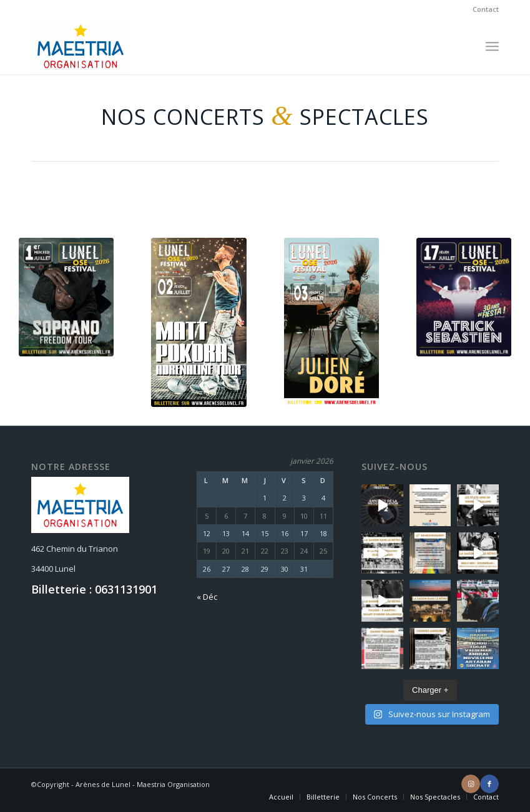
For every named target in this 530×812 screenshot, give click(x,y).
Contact (486, 9)
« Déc (207, 597)
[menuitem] (483, 9)
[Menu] (492, 46)
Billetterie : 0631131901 (94, 589)
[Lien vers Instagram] (471, 784)
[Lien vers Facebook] (489, 784)
